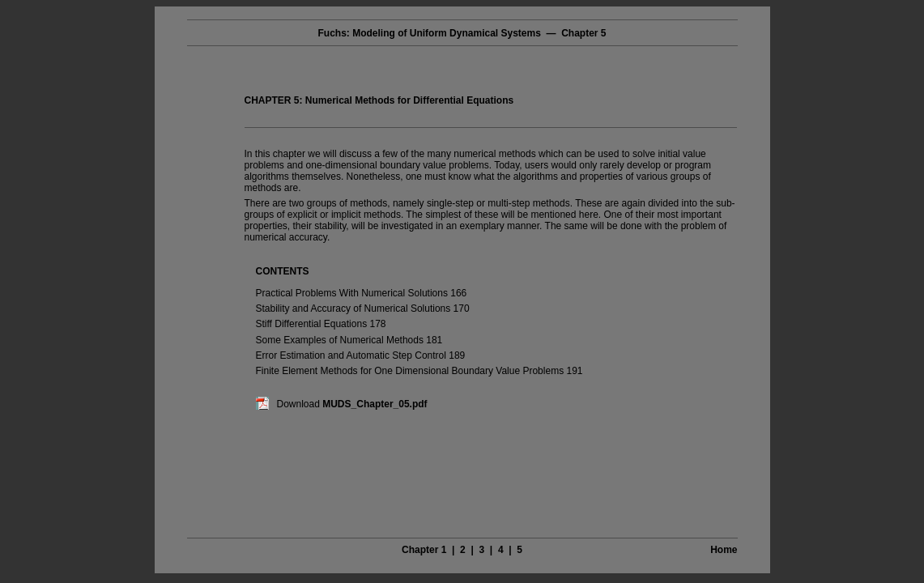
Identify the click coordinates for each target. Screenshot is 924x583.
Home (724, 550)
